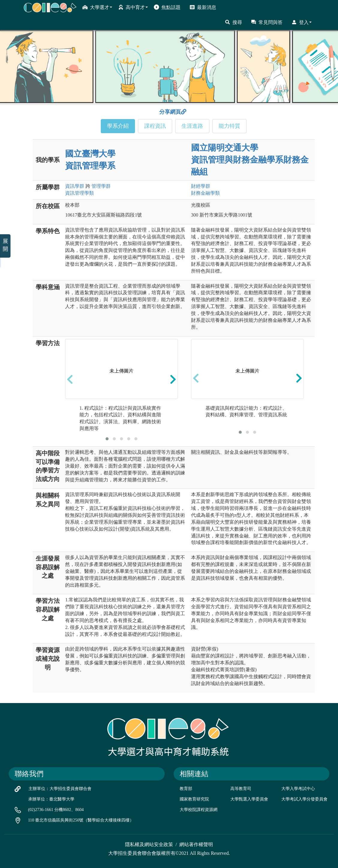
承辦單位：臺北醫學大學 (51, 799)
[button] (107, 439)
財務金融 (205, 193)
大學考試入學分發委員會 (304, 799)
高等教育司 (241, 789)
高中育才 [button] (133, 7)
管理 (101, 186)
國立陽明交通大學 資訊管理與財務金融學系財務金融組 (250, 160)
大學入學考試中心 (298, 789)
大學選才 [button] (97, 7)
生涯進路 (192, 126)
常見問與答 (267, 22)
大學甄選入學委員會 (249, 799)
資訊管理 (79, 193)
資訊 (75, 186)
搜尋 (233, 22)
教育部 (186, 789)
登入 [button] (302, 22)
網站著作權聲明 (196, 844)
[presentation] (70, 379)
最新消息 (203, 7)
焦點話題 (167, 7)
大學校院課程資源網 (199, 810)
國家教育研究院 (194, 799)
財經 (201, 186)
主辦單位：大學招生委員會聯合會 (60, 789)
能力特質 (229, 126)
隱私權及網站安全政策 (149, 844)
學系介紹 (118, 126)
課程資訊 (155, 126)
